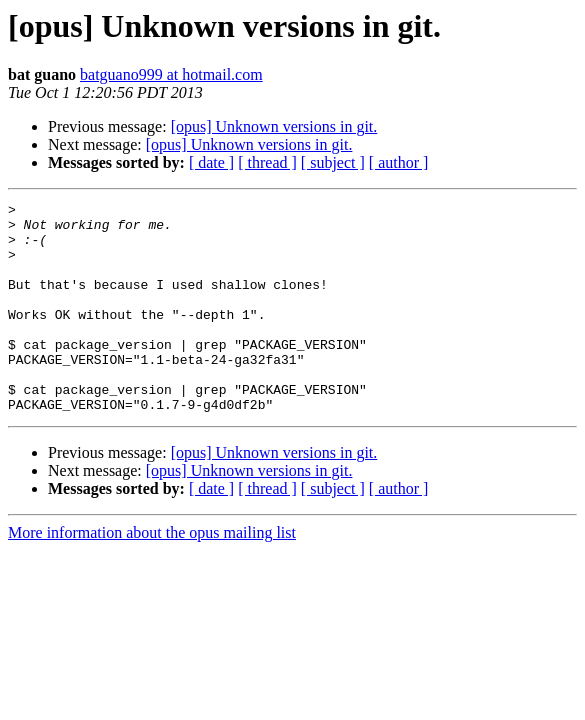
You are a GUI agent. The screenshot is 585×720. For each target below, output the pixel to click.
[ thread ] (267, 162)
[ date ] (211, 162)
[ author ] (399, 162)
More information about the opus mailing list (152, 574)
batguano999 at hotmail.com (171, 74)
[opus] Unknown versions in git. (274, 126)
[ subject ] (333, 162)
